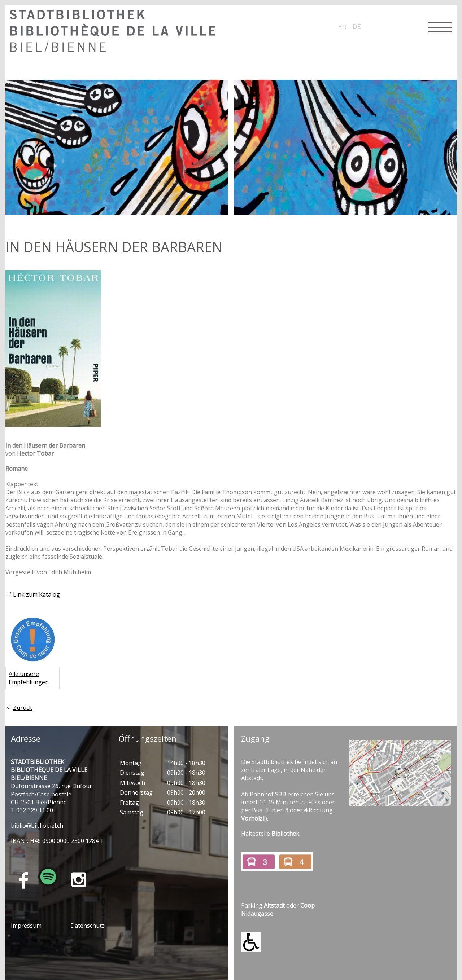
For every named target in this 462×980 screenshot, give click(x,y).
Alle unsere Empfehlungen (29, 678)
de (357, 27)
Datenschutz (88, 926)
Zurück (23, 708)
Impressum (26, 926)
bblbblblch (37, 826)
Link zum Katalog (36, 594)
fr (343, 27)
